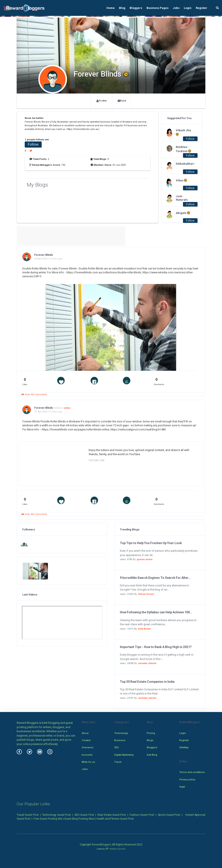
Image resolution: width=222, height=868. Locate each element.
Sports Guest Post (169, 815)
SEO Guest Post (84, 815)
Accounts (87, 755)
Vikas (181, 180)
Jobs (176, 8)
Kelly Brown (144, 629)
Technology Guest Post (56, 815)
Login (188, 8)
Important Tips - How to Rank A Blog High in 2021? (156, 647)
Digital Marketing (124, 755)
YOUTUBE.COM (96, 460)
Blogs (150, 740)
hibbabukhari (184, 164)
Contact (86, 740)
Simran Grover (146, 594)
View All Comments (34, 394)
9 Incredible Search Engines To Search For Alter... (155, 578)
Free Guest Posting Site (48, 819)
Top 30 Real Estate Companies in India (147, 682)
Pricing (151, 733)
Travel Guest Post (28, 815)
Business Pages (158, 8)
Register (202, 8)
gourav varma (145, 559)
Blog (122, 8)
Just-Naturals (182, 198)
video (67, 408)
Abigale (183, 213)
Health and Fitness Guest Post (115, 819)
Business (120, 740)
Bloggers (136, 8)
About (85, 733)
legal (182, 787)
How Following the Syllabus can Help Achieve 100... (156, 612)
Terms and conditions (192, 772)
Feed (122, 101)
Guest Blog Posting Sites (79, 819)
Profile (101, 101)
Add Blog (152, 755)
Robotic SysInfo (115, 849)
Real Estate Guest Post (112, 815)
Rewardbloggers (102, 845)
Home (111, 8)
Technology (121, 733)
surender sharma (147, 663)
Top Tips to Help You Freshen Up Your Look (151, 543)
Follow (33, 144)
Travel (118, 762)
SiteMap (184, 747)
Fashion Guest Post (142, 815)
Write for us (88, 762)
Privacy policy (187, 779)
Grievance (88, 747)
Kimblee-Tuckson (184, 149)
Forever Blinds (44, 255)
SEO (117, 747)
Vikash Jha (183, 132)
